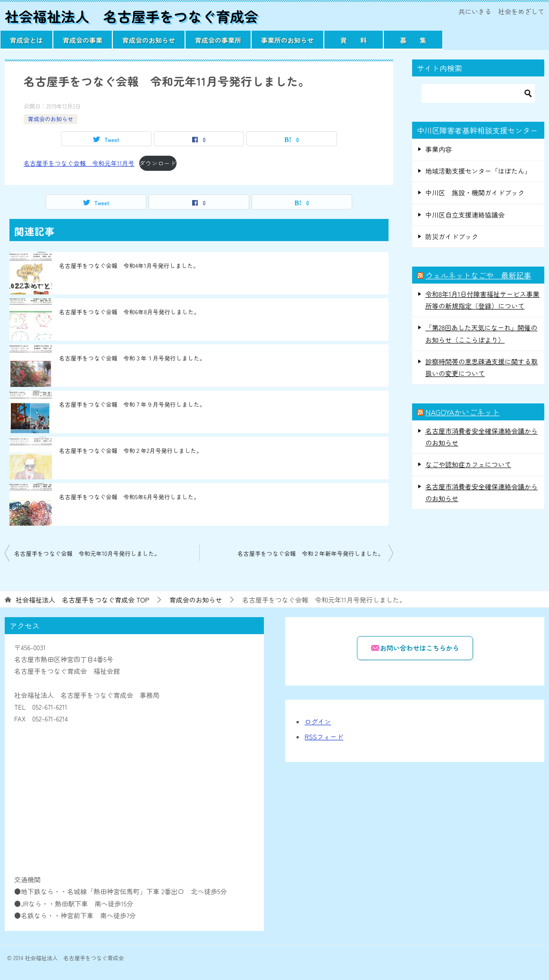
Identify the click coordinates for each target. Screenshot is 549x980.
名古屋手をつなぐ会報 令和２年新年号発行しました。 (311, 553)
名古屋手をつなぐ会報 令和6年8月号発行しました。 (129, 312)
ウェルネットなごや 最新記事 (478, 275)
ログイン (318, 721)
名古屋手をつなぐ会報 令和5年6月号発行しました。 (129, 497)
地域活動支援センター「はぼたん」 (478, 171)
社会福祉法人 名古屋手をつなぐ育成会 (132, 16)
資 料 (354, 40)
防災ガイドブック (452, 236)
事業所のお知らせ (287, 40)
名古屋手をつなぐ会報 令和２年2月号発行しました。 (131, 450)
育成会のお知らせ (149, 40)
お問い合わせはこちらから (415, 648)
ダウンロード (158, 163)
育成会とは (26, 40)
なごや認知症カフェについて (468, 464)
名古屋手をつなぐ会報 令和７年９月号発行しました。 (132, 404)
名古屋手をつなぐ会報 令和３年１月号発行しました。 (132, 358)
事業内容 (439, 149)
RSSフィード (324, 737)
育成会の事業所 (218, 40)
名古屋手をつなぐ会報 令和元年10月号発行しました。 (87, 553)
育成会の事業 (83, 40)
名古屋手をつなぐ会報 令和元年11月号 (79, 163)
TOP (82, 600)
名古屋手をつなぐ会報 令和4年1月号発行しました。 (129, 265)
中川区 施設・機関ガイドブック (475, 193)
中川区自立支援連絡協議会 (465, 215)
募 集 (413, 40)
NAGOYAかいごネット (462, 412)
